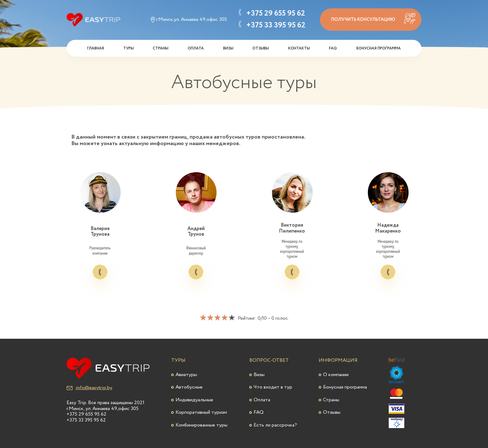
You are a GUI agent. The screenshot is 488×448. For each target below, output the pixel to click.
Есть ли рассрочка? (275, 425)
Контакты (299, 48)
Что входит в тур (273, 387)
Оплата (196, 48)
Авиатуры (186, 375)
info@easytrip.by (89, 388)
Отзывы (261, 48)
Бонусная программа (378, 48)
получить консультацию (373, 19)
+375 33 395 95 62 (276, 26)
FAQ (333, 48)
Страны (161, 48)
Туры (129, 48)
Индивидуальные (194, 400)
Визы (228, 48)
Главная (96, 48)
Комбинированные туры (202, 425)
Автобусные (189, 387)
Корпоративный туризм (201, 412)
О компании (336, 375)
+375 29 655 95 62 (276, 14)
